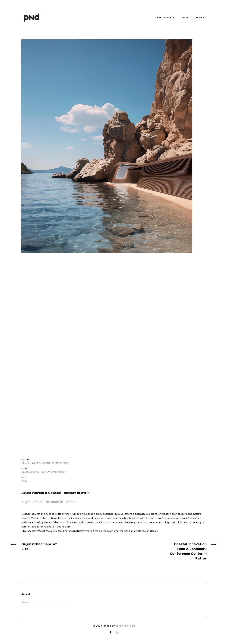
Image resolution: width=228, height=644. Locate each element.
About (184, 17)
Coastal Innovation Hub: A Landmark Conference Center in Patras (188, 551)
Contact (199, 17)
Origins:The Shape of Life (39, 546)
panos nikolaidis (165, 17)
